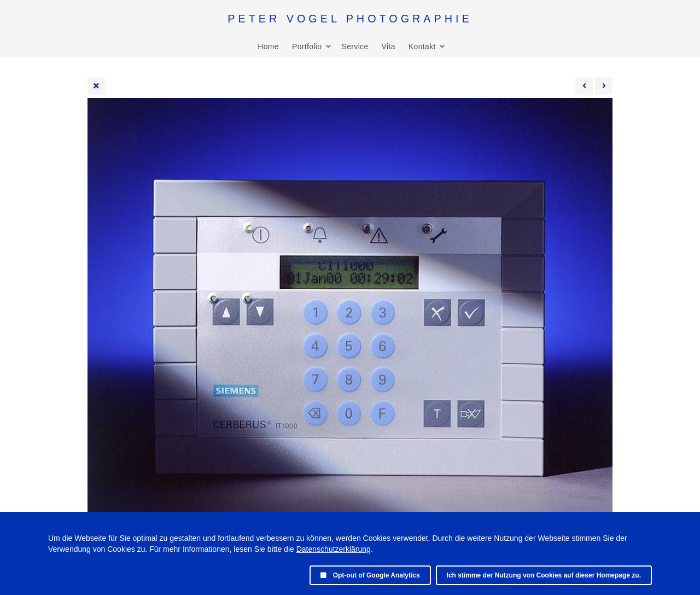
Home (268, 46)
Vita (389, 46)
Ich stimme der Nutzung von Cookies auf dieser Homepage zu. (544, 575)
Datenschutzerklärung (334, 549)
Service (355, 46)
